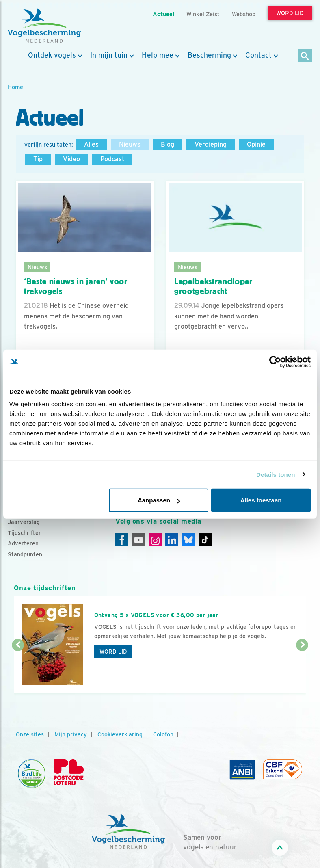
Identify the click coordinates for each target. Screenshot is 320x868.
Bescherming (209, 55)
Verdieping (211, 144)
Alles (91, 144)
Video (71, 159)
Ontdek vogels (52, 55)
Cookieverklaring (120, 734)
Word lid (113, 652)
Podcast (112, 159)
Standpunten (25, 554)
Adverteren (23, 543)
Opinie (256, 144)
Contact (258, 55)
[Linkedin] (172, 540)
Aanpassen (159, 500)
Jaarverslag (24, 522)
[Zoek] (305, 56)
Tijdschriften (25, 533)
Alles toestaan (261, 500)
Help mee (158, 55)
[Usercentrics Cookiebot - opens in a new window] (275, 361)
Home (15, 87)
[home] (44, 26)
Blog (168, 144)
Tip (38, 159)
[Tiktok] (205, 540)
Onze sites (30, 734)
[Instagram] (155, 540)
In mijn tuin (109, 55)
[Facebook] (122, 540)
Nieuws (130, 144)
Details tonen (276, 474)
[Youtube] (138, 540)
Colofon (163, 734)
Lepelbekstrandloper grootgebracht (213, 287)
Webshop (244, 14)
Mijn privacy (71, 734)
